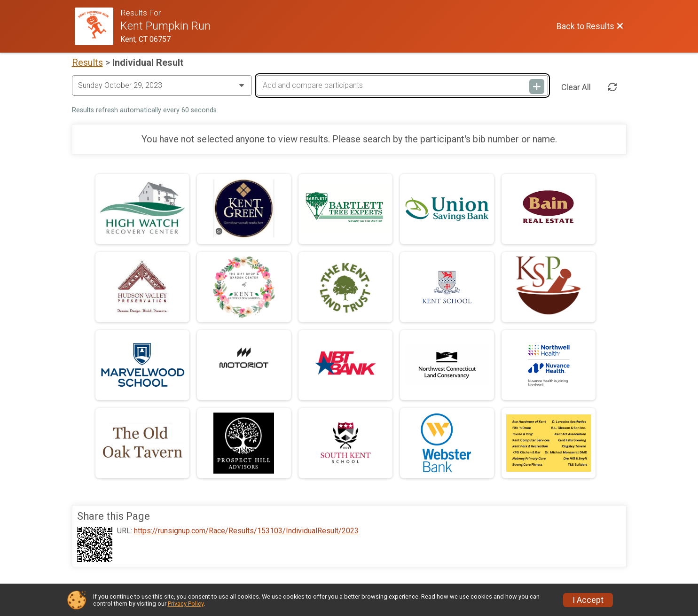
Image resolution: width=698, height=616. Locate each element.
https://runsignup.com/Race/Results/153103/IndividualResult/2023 (246, 531)
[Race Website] (98, 26)
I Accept (588, 600)
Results (87, 62)
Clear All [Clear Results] (576, 87)
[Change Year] (162, 86)
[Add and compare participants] (402, 86)
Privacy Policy (186, 604)
